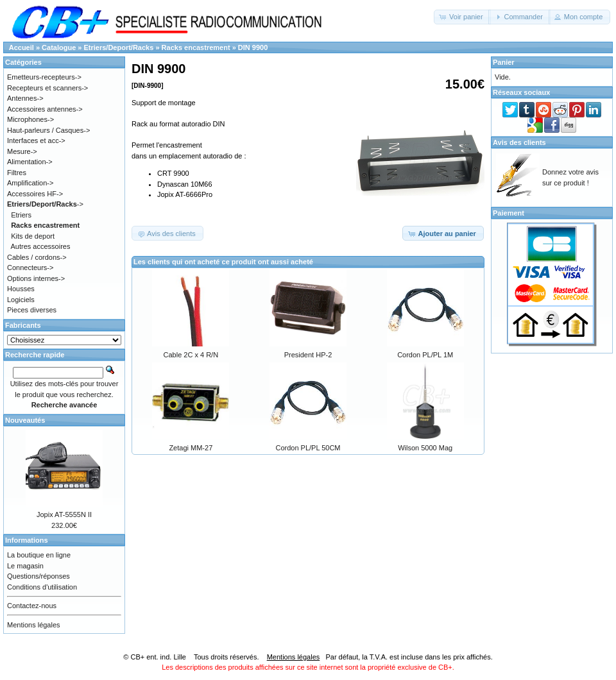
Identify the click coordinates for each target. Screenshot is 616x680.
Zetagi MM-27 (191, 448)
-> (45, 204)
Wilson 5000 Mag (425, 448)
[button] (462, 17)
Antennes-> (25, 98)
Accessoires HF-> (35, 194)
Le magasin (25, 566)
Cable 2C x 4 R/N (191, 355)
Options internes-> (36, 278)
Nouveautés (25, 420)
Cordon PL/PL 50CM (308, 448)
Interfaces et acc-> (36, 140)
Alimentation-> (30, 162)
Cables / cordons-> (37, 257)
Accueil (21, 47)
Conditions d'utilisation (42, 587)
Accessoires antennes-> (45, 109)
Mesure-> (22, 151)
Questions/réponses (38, 576)
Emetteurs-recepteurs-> (44, 77)
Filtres (17, 173)
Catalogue (59, 47)
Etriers (21, 215)
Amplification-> (30, 183)
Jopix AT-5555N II (64, 514)
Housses (21, 289)
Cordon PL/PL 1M (425, 355)
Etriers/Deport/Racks (119, 47)
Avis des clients (519, 142)
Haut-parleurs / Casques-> (48, 130)
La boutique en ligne (39, 555)
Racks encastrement (196, 47)
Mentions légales (34, 625)
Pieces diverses (32, 310)
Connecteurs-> (30, 268)
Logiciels (21, 300)
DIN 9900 (253, 47)
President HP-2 (308, 355)
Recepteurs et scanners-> (47, 88)
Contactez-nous (32, 606)
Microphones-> (30, 119)
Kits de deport (33, 236)
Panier (504, 62)
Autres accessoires (41, 246)
